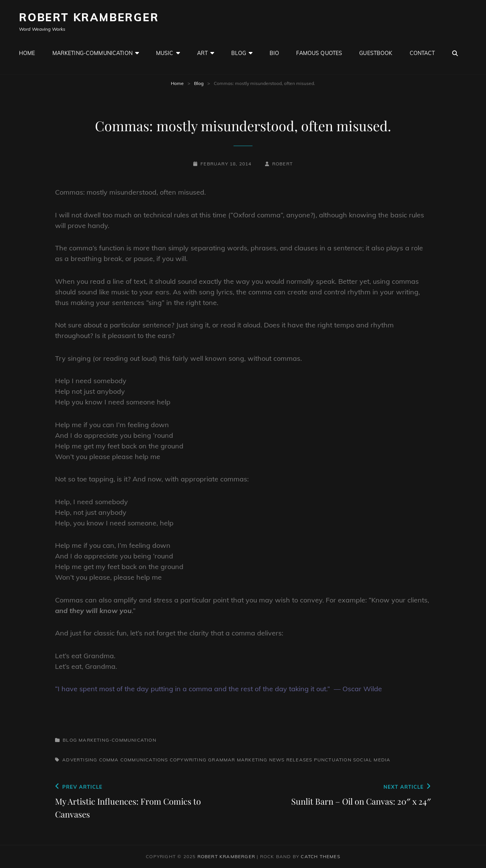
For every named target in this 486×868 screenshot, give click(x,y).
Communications (144, 760)
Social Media (372, 760)
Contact (422, 53)
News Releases (291, 760)
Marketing (252, 760)
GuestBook (376, 53)
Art (202, 53)
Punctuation (333, 760)
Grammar (222, 760)
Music (165, 53)
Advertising (80, 760)
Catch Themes (320, 856)
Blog (239, 53)
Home (27, 53)
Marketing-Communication (92, 53)
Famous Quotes (319, 53)
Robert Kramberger (89, 17)
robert (282, 164)
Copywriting (188, 760)
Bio (274, 53)
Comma (109, 760)
